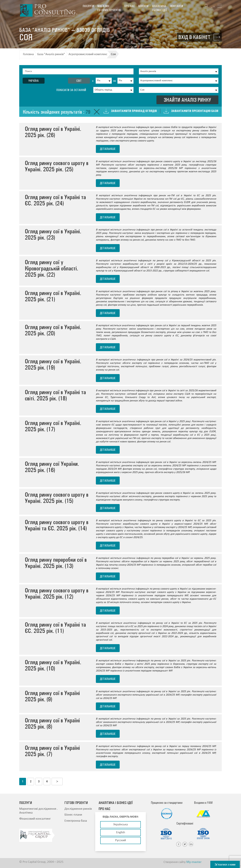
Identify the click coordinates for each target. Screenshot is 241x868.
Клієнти (143, 6)
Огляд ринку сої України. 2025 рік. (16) (52, 467)
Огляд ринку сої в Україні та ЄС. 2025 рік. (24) (55, 200)
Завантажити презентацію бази (195, 111)
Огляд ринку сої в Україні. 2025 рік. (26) (53, 132)
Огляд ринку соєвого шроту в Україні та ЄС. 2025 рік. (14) (57, 525)
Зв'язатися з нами (225, 864)
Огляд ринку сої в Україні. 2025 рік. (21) (53, 296)
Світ (79, 81)
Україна (34, 81)
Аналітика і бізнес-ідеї (159, 8)
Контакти (177, 6)
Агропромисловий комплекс (88, 54)
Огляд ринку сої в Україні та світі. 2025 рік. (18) (55, 395)
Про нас (129, 6)
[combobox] (104, 81)
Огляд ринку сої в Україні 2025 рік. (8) (52, 723)
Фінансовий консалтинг (35, 819)
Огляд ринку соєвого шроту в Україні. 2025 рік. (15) (57, 498)
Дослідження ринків (78, 809)
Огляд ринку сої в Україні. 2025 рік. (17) (53, 426)
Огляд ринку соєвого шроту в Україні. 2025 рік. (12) (57, 593)
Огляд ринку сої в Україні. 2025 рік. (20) (53, 330)
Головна (28, 54)
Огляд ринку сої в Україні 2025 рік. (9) (52, 696)
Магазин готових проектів (109, 8)
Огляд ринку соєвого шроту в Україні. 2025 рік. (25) (57, 166)
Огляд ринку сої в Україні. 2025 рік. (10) (53, 665)
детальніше (108, 149)
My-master (194, 862)
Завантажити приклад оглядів (134, 111)
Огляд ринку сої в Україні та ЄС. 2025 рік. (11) (55, 628)
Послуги (88, 6)
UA (213, 6)
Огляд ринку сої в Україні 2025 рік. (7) (52, 751)
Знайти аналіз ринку (187, 100)
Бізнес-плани (73, 815)
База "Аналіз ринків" (51, 54)
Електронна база (76, 821)
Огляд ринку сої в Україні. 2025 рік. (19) (53, 364)
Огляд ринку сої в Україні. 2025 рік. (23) (53, 234)
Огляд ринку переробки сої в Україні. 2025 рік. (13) (56, 563)
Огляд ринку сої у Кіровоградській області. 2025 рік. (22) (51, 268)
